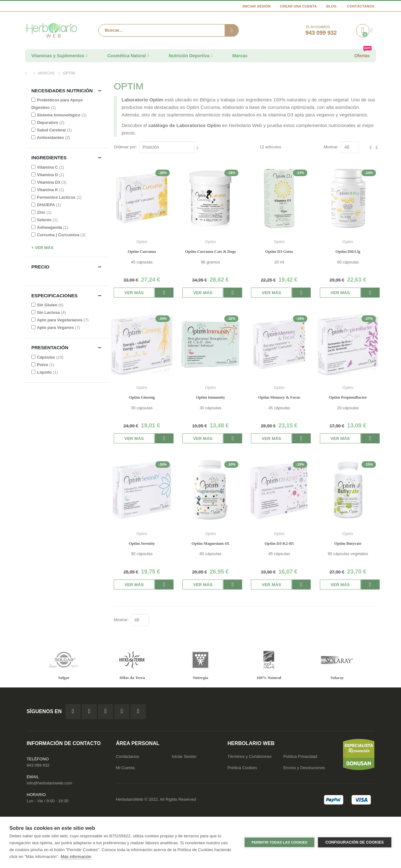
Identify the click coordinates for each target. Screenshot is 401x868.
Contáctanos (361, 6)
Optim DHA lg (348, 251)
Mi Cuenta (125, 768)
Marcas (46, 73)
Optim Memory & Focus (279, 397)
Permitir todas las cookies (279, 842)
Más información (76, 857)
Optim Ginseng (142, 397)
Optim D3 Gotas (279, 251)
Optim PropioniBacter (348, 397)
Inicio (27, 73)
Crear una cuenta (299, 6)
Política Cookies (242, 768)
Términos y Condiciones (250, 757)
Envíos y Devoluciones (304, 768)
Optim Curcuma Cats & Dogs (211, 251)
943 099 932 (38, 766)
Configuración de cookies (355, 842)
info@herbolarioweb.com (49, 783)
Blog (331, 6)
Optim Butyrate (348, 543)
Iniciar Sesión (256, 6)
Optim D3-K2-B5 (279, 543)
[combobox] (169, 30)
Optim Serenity (143, 543)
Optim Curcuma (142, 251)
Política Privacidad (300, 757)
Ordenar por (125, 147)
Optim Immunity (211, 397)
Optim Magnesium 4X (211, 543)
